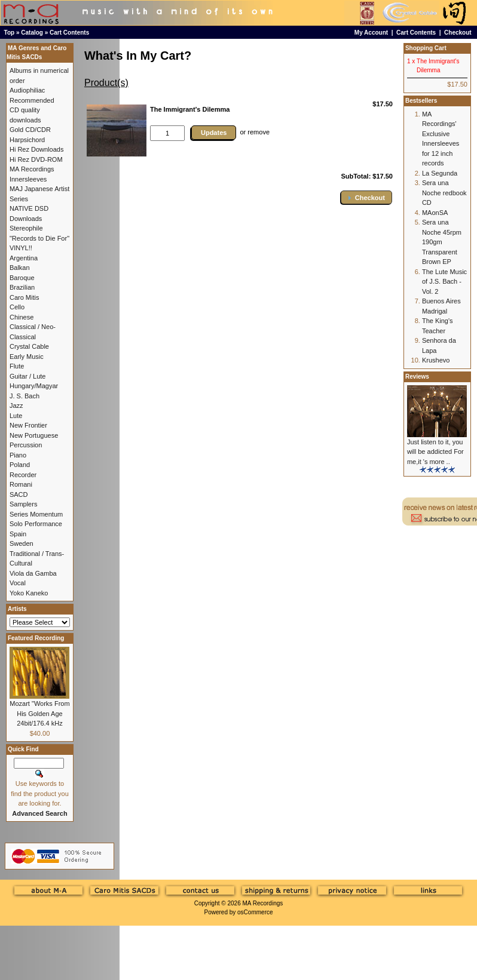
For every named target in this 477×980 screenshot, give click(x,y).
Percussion (26, 445)
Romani (21, 484)
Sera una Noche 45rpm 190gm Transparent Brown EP (442, 242)
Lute (16, 416)
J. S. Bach (25, 396)
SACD (19, 494)
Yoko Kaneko (29, 593)
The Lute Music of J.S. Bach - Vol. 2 (444, 282)
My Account (371, 33)
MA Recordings (262, 903)
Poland (20, 465)
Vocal (18, 583)
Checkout (458, 33)
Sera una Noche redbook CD (444, 193)
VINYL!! (21, 248)
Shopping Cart (426, 48)
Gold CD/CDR (30, 130)
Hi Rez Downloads (36, 149)
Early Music (27, 357)
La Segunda (440, 173)
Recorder (23, 475)
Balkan (20, 268)
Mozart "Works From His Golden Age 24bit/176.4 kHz (39, 713)
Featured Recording (36, 638)
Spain (18, 534)
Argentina (24, 258)
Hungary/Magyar (34, 386)
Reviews (417, 377)
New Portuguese (34, 435)
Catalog (32, 33)
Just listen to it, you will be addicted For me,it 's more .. (435, 452)
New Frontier (28, 425)
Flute (17, 366)
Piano (18, 455)
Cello (17, 307)
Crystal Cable (29, 346)
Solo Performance (36, 524)
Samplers (23, 504)
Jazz (16, 405)
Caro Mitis (25, 297)
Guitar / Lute (28, 376)
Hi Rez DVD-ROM (36, 159)
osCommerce (255, 912)
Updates (214, 133)
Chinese (22, 317)
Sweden (22, 543)
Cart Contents (69, 33)
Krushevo (436, 360)
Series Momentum (36, 514)
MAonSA (435, 213)
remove (259, 132)
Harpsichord (27, 140)
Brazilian (22, 287)
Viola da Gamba (33, 573)
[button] (366, 197)
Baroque (22, 278)
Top (10, 33)
